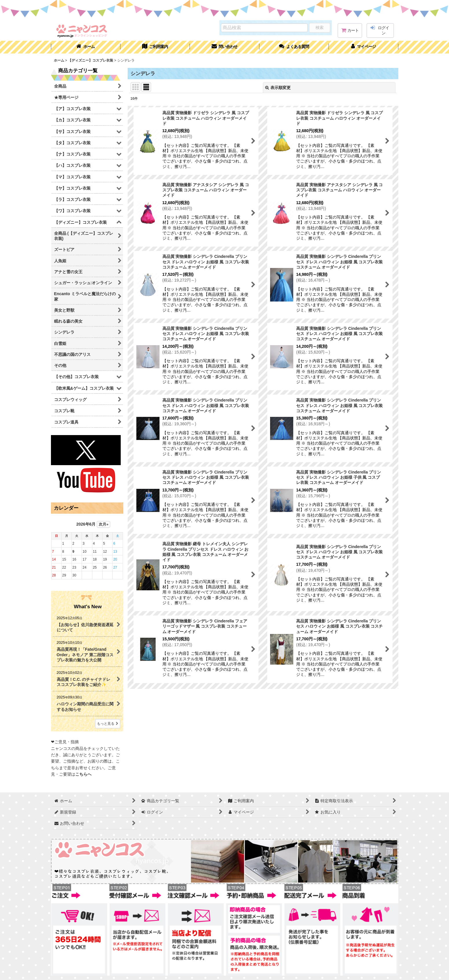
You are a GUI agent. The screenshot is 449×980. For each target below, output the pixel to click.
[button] (294, 47)
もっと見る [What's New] (108, 724)
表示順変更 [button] (278, 88)
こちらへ (83, 774)
